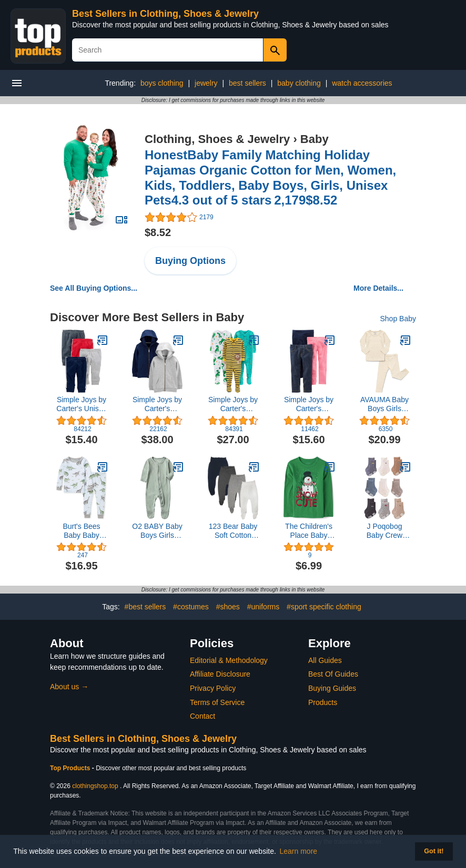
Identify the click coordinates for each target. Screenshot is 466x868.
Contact (202, 716)
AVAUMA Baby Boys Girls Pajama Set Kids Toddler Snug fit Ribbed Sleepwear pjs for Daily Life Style (384, 404)
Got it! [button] (434, 851)
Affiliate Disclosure (220, 674)
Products (323, 702)
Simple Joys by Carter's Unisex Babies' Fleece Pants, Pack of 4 (81, 404)
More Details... (378, 288)
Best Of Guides (333, 674)
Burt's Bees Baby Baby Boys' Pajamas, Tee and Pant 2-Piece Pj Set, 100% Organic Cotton (82, 531)
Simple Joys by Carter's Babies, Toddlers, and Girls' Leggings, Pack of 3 (309, 404)
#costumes (191, 607)
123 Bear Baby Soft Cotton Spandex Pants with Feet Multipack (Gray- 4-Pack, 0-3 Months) (233, 531)
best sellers (247, 83)
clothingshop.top (95, 786)
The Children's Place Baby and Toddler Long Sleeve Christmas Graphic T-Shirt (309, 531)
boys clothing (162, 83)
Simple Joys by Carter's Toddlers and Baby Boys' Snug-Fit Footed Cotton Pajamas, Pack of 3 (233, 404)
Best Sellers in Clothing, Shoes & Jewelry (165, 14)
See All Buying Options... (94, 288)
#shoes (228, 607)
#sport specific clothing (324, 607)
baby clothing (299, 83)
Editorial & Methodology (229, 660)
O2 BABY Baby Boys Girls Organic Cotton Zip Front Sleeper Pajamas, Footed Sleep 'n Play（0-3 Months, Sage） (157, 531)
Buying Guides (332, 688)
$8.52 (158, 232)
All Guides (325, 660)
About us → (69, 687)
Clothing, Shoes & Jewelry (217, 139)
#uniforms (263, 607)
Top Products (71, 768)
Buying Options (190, 261)
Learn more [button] (299, 851)
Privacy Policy (213, 688)
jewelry (206, 83)
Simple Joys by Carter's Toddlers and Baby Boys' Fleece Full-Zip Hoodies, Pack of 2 (157, 404)
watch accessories (362, 83)
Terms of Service (217, 702)
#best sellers (145, 607)
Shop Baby (398, 319)
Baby (315, 139)
